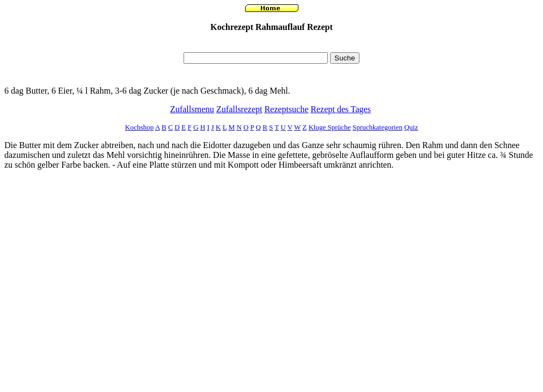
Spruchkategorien (377, 127)
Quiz (411, 127)
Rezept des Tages (341, 109)
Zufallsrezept (239, 109)
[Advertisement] (272, 45)
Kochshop (140, 127)
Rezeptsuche (286, 109)
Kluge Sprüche (330, 127)
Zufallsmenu (192, 109)
